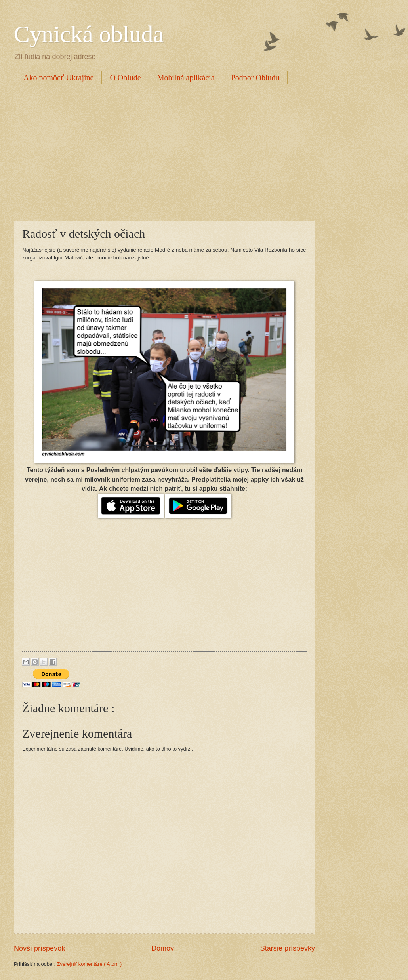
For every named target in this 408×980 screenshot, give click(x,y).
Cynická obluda (89, 34)
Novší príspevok (39, 948)
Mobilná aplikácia (186, 78)
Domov (163, 948)
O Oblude (125, 78)
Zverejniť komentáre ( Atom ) (90, 964)
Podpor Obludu (255, 78)
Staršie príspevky (288, 948)
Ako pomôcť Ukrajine (58, 78)
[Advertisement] (106, 151)
